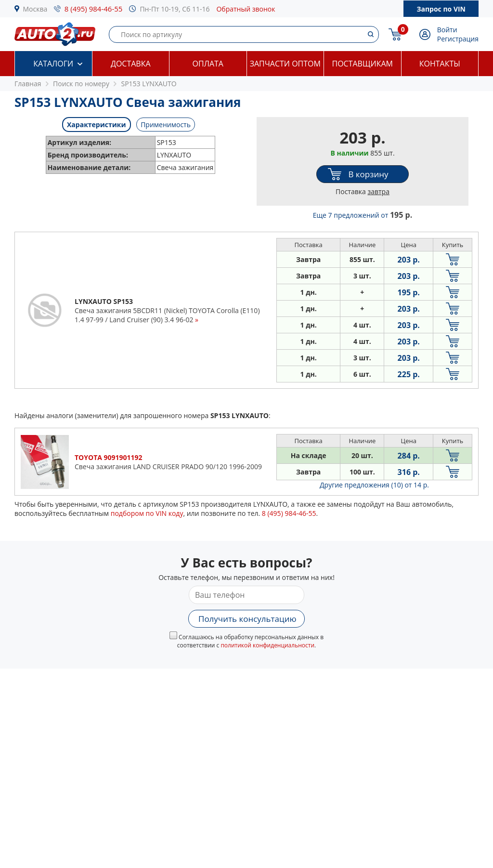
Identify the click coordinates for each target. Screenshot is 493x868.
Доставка (131, 64)
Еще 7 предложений (363, 215)
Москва (35, 9)
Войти (447, 30)
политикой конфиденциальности (267, 645)
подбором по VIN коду (147, 513)
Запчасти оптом (285, 64)
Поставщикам (363, 64)
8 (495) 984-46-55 (94, 9)
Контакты (440, 64)
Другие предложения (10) (374, 485)
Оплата (208, 64)
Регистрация (458, 39)
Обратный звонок (246, 9)
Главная (28, 84)
